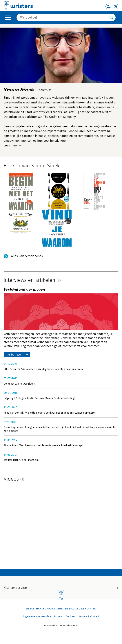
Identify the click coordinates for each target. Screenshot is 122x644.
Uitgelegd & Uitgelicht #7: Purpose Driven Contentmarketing (39, 398)
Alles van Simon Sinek (27, 256)
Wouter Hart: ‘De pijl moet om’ (21, 460)
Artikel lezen (15, 355)
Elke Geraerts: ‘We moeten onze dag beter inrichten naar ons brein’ (43, 369)
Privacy (58, 617)
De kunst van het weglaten (19, 384)
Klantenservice (61, 588)
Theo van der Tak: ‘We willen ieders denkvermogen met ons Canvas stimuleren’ (50, 413)
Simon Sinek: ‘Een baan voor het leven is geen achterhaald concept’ (43, 445)
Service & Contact (89, 617)
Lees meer (11, 145)
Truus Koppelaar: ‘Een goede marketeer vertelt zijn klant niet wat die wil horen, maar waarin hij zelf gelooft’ (60, 429)
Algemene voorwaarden (37, 617)
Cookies (70, 617)
